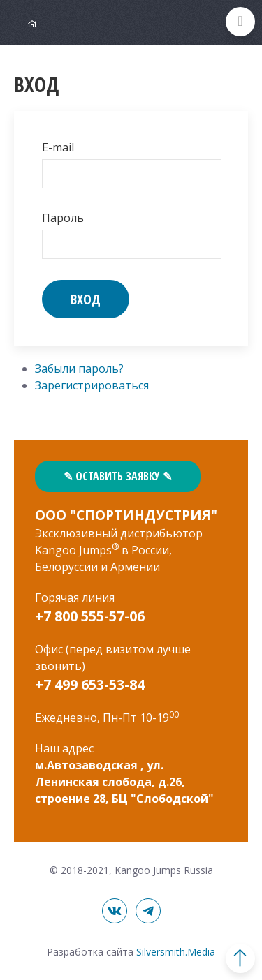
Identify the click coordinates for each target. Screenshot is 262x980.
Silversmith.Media (176, 952)
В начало (240, 958)
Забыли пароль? (79, 369)
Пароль (63, 218)
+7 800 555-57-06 (90, 616)
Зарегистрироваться (92, 385)
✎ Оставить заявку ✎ (118, 476)
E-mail (58, 147)
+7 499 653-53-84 (90, 684)
